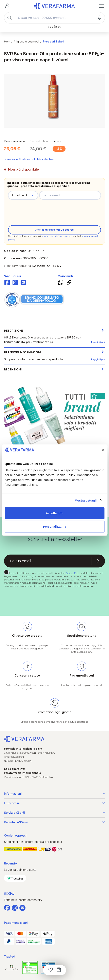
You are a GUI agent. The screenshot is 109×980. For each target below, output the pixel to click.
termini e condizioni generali (56, 236)
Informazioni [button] (54, 794)
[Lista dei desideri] (50, 970)
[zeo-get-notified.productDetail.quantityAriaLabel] (23, 195)
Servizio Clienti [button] (54, 813)
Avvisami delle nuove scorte (55, 230)
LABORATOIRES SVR (48, 266)
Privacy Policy (73, 573)
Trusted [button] (10, 957)
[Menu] (102, 6)
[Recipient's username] (48, 561)
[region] (54, 101)
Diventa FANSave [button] (54, 822)
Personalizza (55, 526)
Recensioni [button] (12, 863)
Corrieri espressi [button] (15, 836)
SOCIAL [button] (9, 894)
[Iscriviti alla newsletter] (98, 561)
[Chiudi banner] (103, 450)
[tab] (54, 337)
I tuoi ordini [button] (54, 803)
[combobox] (54, 18)
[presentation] (41, 213)
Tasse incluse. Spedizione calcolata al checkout (29, 159)
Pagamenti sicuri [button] (16, 923)
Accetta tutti (54, 513)
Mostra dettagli (86, 500)
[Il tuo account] (7, 6)
